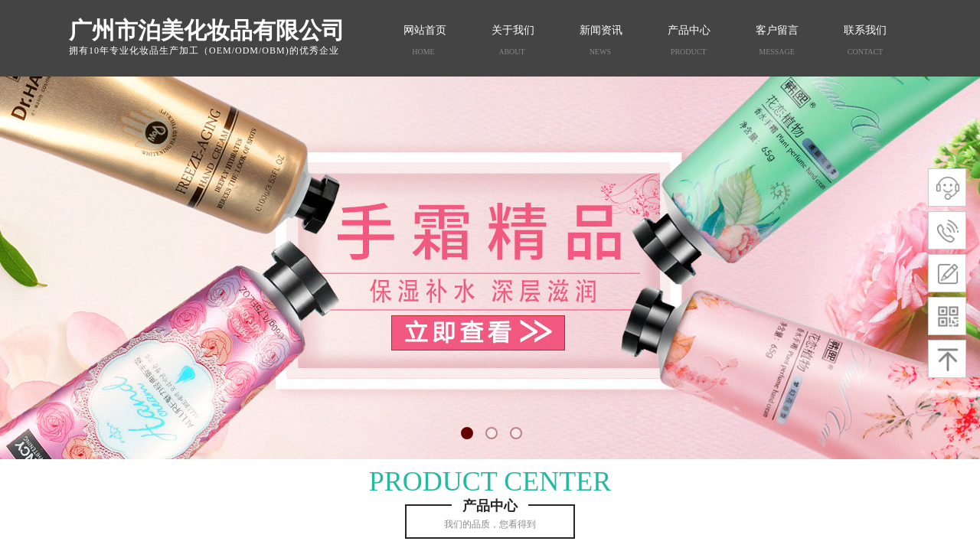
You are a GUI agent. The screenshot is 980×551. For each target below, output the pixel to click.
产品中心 (689, 30)
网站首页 (425, 30)
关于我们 (513, 30)
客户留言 (777, 30)
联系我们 (865, 30)
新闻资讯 (601, 30)
